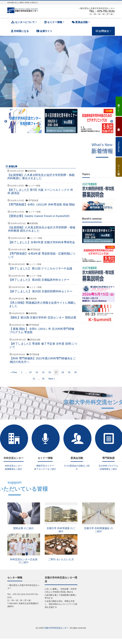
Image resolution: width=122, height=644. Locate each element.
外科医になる (20, 31)
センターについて (23, 22)
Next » (69, 379)
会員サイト (44, 31)
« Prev (34, 372)
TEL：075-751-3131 (102, 11)
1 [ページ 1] (42, 372)
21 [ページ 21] (52, 379)
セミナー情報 (53, 22)
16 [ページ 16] (70, 372)
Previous (6, 121)
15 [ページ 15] (64, 372)
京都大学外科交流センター (56, 628)
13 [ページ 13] (51, 372)
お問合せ (102, 31)
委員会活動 (80, 22)
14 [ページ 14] (57, 372)
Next (112, 121)
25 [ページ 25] (61, 379)
